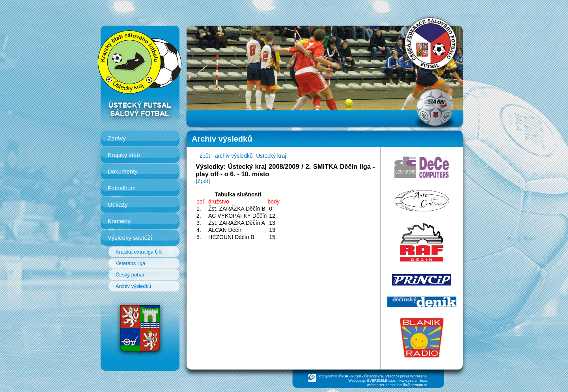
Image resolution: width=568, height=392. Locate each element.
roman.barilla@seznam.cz (407, 385)
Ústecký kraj (374, 376)
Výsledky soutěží (130, 238)
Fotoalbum (122, 188)
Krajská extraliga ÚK (139, 252)
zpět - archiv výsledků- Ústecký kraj (243, 156)
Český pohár (130, 275)
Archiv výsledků (133, 286)
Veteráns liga (130, 263)
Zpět (203, 181)
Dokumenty (123, 171)
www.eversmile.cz (413, 381)
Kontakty (119, 221)
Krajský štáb (124, 155)
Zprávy (117, 138)
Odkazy (118, 204)
